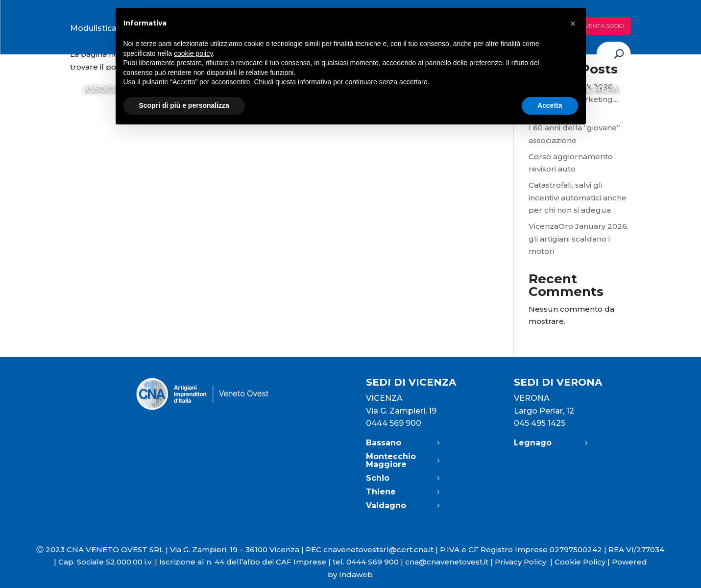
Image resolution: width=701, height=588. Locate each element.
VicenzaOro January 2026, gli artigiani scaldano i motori (579, 239)
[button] (573, 24)
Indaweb (356, 575)
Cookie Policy (580, 562)
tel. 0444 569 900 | (369, 562)
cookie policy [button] (193, 53)
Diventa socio (601, 26)
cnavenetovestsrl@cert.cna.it (378, 550)
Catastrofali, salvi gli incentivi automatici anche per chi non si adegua (578, 197)
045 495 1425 (540, 423)
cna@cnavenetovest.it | (450, 562)
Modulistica (93, 28)
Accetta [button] (550, 105)
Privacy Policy (525, 562)
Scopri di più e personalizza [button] (184, 105)
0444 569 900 (394, 423)
